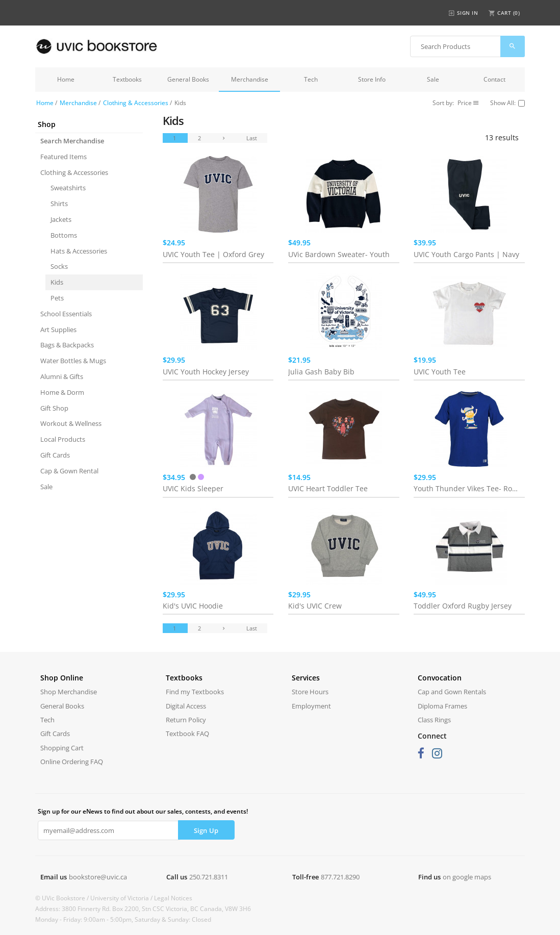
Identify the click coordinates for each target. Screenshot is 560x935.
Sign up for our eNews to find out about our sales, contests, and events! (143, 811)
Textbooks (127, 79)
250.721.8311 (209, 877)
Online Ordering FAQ (72, 762)
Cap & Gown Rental (69, 471)
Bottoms (64, 235)
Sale (433, 79)
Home (66, 79)
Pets (57, 298)
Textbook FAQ (187, 734)
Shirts (59, 204)
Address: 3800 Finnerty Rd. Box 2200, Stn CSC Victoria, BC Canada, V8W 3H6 (143, 909)
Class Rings (434, 720)
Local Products (63, 439)
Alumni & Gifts (62, 376)
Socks (59, 266)
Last (252, 138)
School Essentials (66, 314)
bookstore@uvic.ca (98, 877)
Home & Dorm (62, 392)
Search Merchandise (72, 141)
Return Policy (186, 720)
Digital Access (186, 706)
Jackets (61, 219)
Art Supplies (58, 330)
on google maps (467, 877)
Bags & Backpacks (67, 345)
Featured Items (63, 157)
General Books (188, 79)
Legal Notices (173, 898)
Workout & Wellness (71, 423)
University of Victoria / (122, 898)
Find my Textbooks (195, 692)
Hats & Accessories (79, 251)
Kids (57, 282)
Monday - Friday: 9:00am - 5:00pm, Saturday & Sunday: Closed (123, 919)
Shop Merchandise (69, 692)
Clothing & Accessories (136, 103)
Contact (494, 79)
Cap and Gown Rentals (452, 692)
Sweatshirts (68, 188)
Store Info (372, 79)
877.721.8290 (340, 877)
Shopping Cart (62, 748)
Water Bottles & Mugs (73, 361)
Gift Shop (54, 408)
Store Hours (310, 692)
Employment (311, 706)
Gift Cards (55, 455)
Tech (311, 79)
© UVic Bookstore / (63, 898)
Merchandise (250, 79)
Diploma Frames (442, 706)
